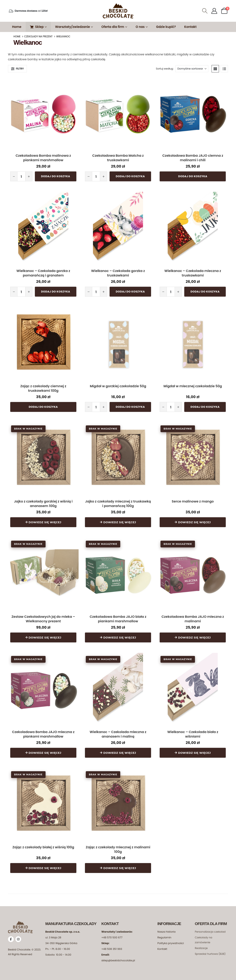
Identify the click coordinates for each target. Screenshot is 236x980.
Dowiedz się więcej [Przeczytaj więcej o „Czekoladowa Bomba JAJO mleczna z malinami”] (194, 636)
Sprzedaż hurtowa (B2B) (210, 951)
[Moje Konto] (214, 11)
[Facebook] (11, 937)
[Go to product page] (43, 112)
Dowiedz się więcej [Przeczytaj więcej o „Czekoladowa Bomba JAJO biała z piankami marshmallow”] (120, 636)
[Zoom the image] (20, 921)
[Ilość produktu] (21, 176)
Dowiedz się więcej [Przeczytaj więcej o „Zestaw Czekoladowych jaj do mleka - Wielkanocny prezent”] (45, 636)
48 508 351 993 (113, 946)
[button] (205, 11)
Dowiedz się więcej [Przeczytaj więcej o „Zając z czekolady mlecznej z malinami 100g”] (120, 866)
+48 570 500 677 (112, 935)
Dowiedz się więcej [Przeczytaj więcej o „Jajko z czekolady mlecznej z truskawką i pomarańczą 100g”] (120, 521)
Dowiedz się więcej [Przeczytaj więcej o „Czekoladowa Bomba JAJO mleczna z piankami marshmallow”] (45, 751)
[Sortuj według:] (192, 69)
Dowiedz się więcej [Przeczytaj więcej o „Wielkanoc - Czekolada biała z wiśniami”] (194, 751)
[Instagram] (18, 937)
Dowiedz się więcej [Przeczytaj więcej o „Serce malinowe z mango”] (194, 521)
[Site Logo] (118, 11)
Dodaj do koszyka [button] (56, 176)
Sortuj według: (165, 69)
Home (17, 27)
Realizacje (201, 945)
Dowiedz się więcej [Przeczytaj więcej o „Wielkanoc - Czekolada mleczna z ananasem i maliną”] (120, 751)
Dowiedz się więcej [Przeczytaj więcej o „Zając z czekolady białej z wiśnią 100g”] (45, 866)
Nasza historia (166, 929)
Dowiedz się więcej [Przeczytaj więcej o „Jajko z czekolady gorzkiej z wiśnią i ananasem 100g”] (45, 521)
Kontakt (190, 27)
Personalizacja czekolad (210, 929)
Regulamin (164, 935)
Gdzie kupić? (166, 27)
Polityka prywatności (171, 941)
